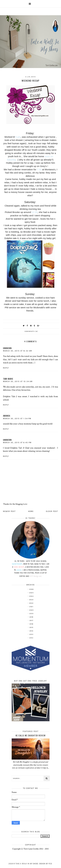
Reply (6, 368)
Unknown (7, 348)
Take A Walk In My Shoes (27, 864)
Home (31, 511)
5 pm (18, 137)
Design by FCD (46, 864)
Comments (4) (31, 331)
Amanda (7, 416)
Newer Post (9, 511)
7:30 (39, 169)
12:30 (35, 212)
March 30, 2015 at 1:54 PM (17, 419)
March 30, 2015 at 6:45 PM (17, 443)
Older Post (52, 511)
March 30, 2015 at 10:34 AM (18, 382)
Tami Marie (8, 379)
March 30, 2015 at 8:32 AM (17, 351)
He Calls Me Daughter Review (31, 735)
